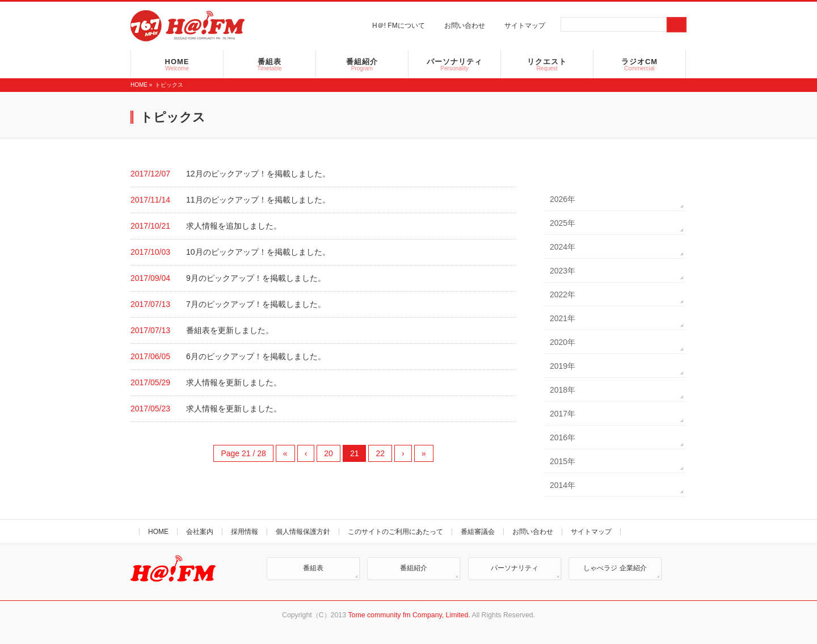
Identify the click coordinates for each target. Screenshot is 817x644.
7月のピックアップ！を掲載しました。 (256, 304)
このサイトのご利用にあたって (395, 532)
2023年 (563, 271)
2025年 (563, 223)
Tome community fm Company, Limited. (409, 615)
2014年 (563, 485)
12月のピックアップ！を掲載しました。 (258, 174)
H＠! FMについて (399, 26)
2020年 (563, 342)
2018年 (563, 390)
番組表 (313, 568)
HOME (139, 85)
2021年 (563, 318)
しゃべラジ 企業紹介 (615, 568)
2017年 (563, 414)
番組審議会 (478, 532)
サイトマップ (525, 26)
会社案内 (200, 532)
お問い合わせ (465, 26)
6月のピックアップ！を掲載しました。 (256, 356)
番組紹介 (414, 568)
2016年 (563, 437)
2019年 (563, 366)
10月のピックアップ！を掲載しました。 (258, 252)
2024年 (563, 247)
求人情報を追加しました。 (234, 226)
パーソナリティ (515, 568)
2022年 (563, 294)
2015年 (563, 461)
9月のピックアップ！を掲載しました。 (256, 278)
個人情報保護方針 (303, 532)
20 (329, 453)
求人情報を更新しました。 (234, 382)
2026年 (563, 199)
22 (380, 453)
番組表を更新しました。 (230, 330)
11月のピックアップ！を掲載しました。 (258, 200)
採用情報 (245, 532)
